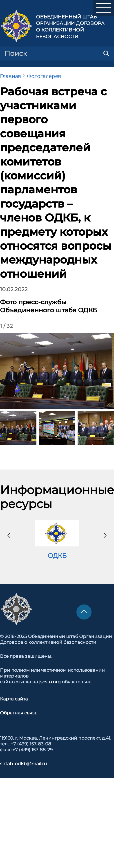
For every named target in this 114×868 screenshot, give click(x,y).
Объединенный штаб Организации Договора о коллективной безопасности (70, 27)
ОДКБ (57, 556)
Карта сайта (14, 699)
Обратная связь (19, 713)
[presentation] (9, 535)
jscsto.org (50, 682)
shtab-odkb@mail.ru (23, 764)
